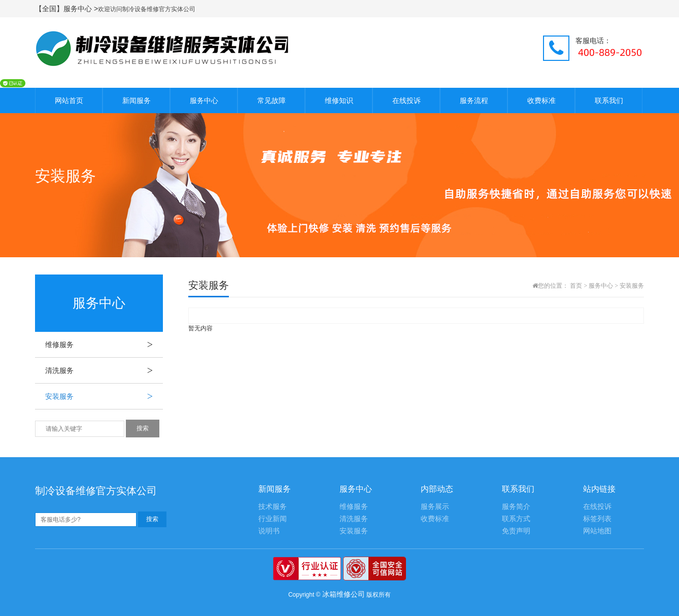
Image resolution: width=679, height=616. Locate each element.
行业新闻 (273, 519)
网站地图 (597, 531)
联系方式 (516, 519)
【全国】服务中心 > (66, 9)
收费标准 (541, 100)
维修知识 (339, 100)
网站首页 (69, 100)
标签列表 (597, 519)
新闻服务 (137, 100)
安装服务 (104, 396)
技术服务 (273, 507)
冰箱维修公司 (344, 594)
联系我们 (609, 100)
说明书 (269, 531)
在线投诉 (406, 100)
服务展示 (435, 507)
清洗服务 (104, 370)
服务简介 (516, 507)
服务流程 (474, 100)
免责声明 (516, 531)
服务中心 (204, 100)
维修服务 (104, 345)
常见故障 (271, 100)
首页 (576, 286)
